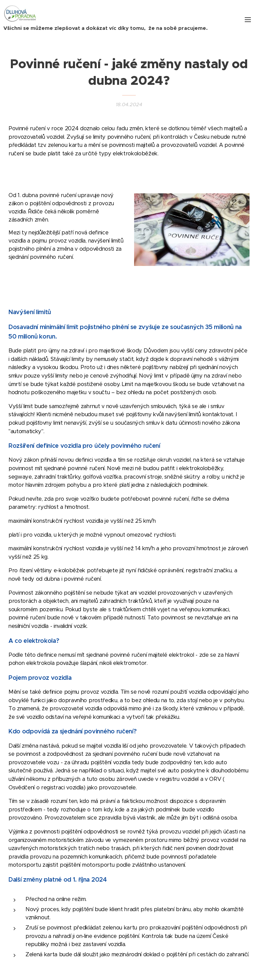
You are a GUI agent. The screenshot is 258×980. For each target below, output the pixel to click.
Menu (248, 20)
